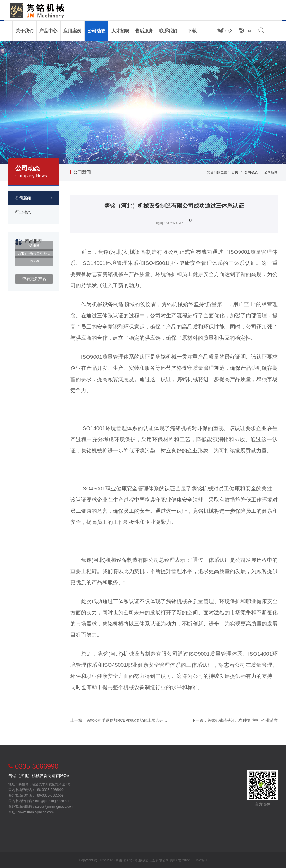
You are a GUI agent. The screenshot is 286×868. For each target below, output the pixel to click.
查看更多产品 (34, 279)
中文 (229, 31)
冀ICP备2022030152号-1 (188, 860)
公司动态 (251, 172)
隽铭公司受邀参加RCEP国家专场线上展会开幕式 (129, 720)
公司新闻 (82, 172)
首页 (235, 172)
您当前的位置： (219, 172)
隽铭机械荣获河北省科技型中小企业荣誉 (242, 720)
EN (248, 31)
